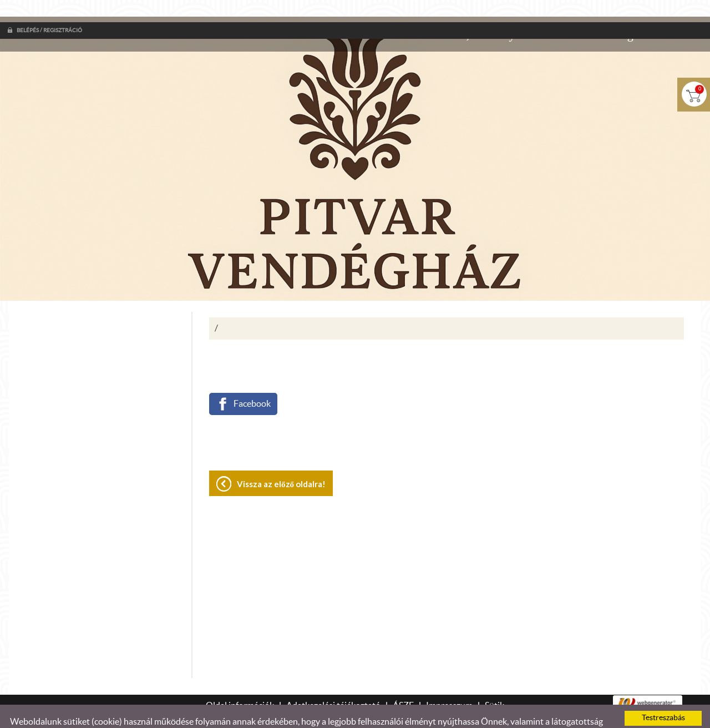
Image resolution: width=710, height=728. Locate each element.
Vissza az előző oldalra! (281, 462)
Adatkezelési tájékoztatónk (430, 710)
